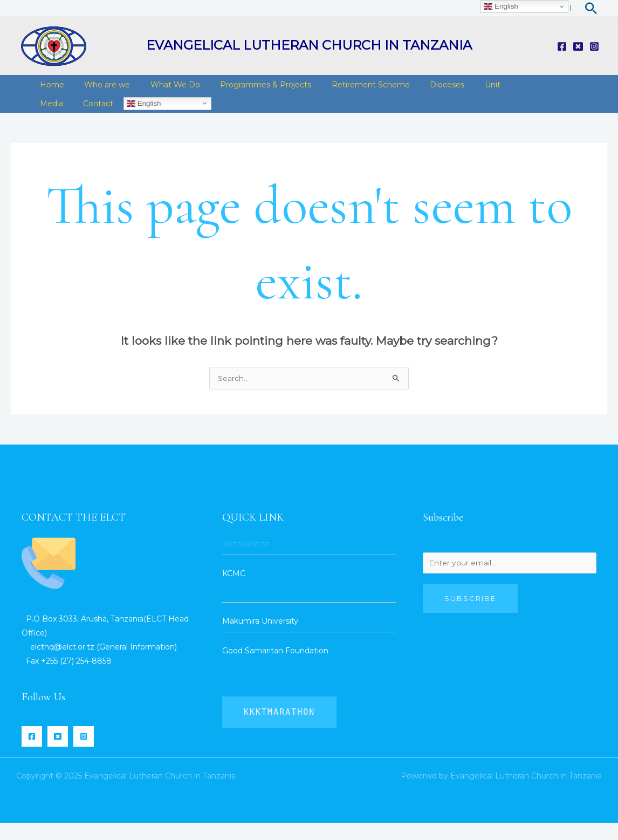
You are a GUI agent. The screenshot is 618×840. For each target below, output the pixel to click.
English (136, 115)
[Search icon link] (591, 8)
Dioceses (425, 88)
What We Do (165, 88)
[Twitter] (578, 46)
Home (50, 88)
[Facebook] (562, 46)
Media (49, 115)
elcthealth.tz (246, 561)
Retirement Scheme (352, 88)
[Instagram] (594, 46)
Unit (466, 88)
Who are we (101, 88)
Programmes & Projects (252, 88)
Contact (92, 115)
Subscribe (470, 617)
